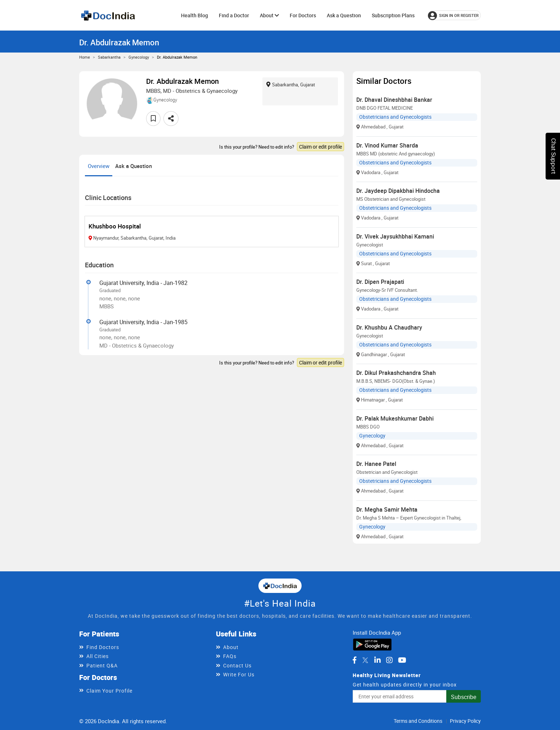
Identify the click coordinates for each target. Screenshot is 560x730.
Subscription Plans (393, 15)
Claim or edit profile (320, 147)
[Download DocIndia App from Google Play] (372, 644)
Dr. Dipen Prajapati (380, 282)
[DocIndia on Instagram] (389, 660)
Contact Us (237, 665)
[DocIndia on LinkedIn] (378, 660)
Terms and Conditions (418, 721)
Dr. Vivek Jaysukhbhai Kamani (395, 236)
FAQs (230, 656)
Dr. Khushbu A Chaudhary (389, 327)
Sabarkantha (109, 57)
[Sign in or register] (454, 15)
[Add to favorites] (153, 119)
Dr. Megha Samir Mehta (387, 509)
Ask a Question (344, 15)
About (269, 15)
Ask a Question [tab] (134, 166)
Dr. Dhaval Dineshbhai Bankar (394, 100)
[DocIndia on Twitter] (365, 660)
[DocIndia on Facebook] (354, 660)
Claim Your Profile (109, 691)
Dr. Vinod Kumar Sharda (387, 145)
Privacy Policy (465, 721)
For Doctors (303, 15)
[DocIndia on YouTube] (402, 660)
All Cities (98, 656)
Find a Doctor (234, 15)
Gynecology (139, 57)
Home (85, 57)
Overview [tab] (99, 166)
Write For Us (239, 674)
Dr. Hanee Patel (376, 464)
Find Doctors (103, 647)
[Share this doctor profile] (171, 119)
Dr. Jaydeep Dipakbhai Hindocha (398, 191)
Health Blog (195, 15)
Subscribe (464, 697)
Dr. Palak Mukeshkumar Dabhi (395, 418)
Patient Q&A (102, 665)
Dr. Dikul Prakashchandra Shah (396, 373)
